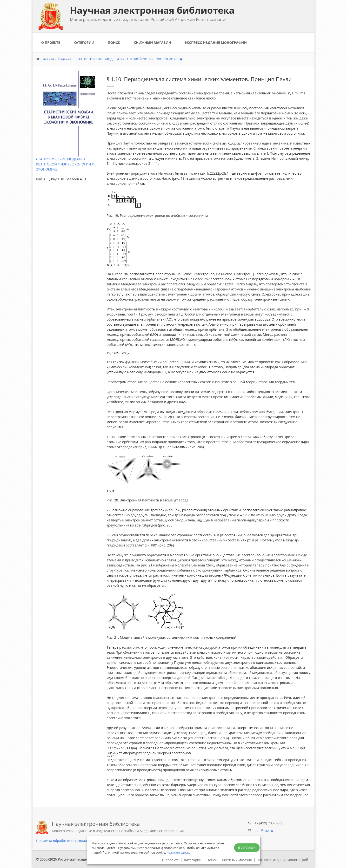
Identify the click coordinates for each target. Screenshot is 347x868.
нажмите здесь (178, 852)
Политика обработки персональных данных (72, 841)
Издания (65, 59)
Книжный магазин (152, 43)
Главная (48, 59)
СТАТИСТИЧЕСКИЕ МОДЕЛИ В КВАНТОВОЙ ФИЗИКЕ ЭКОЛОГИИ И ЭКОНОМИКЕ (65, 164)
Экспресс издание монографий (216, 43)
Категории (84, 43)
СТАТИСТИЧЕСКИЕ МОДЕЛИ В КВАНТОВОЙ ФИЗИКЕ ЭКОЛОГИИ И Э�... (131, 59)
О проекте (51, 43)
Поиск (114, 43)
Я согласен (247, 848)
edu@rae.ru (264, 831)
